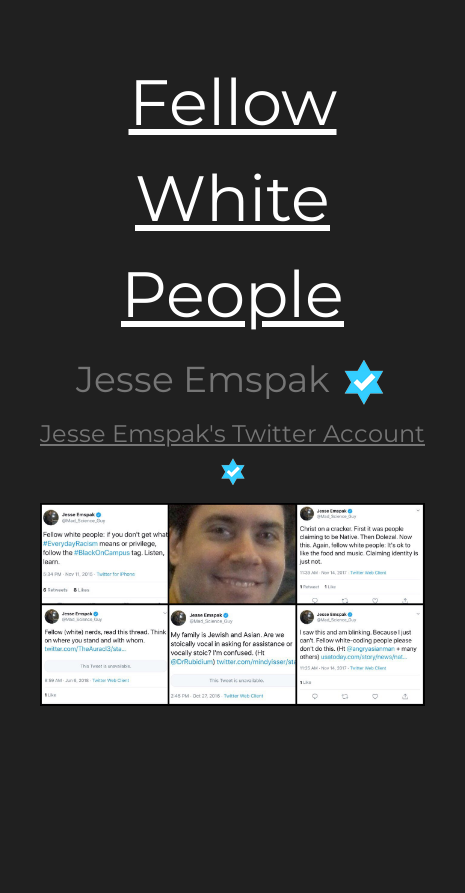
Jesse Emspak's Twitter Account (232, 433)
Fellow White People (232, 198)
